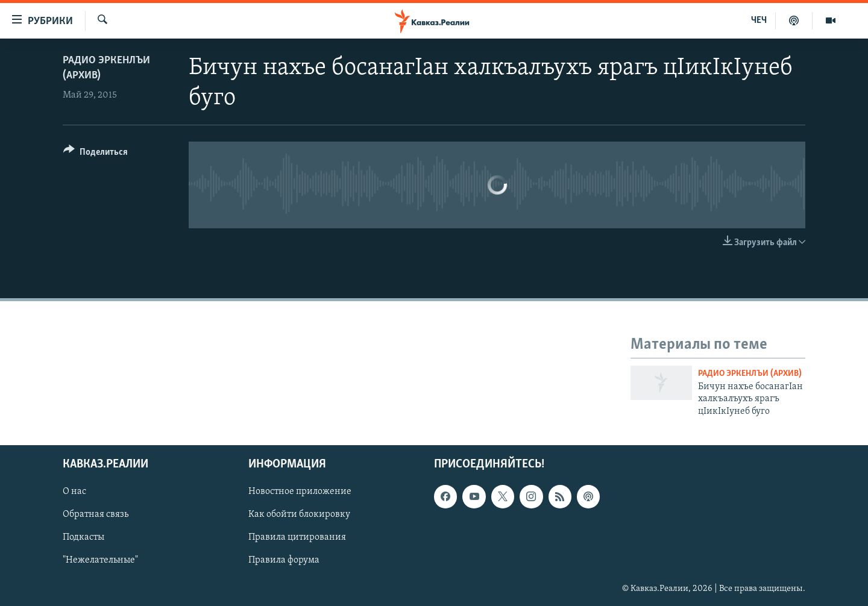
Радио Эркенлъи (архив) (750, 374)
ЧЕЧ (759, 20)
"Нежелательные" (100, 560)
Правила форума (284, 560)
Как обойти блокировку (299, 514)
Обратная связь (96, 514)
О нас (74, 492)
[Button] (96, 154)
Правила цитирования (297, 537)
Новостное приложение (300, 492)
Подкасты (83, 537)
